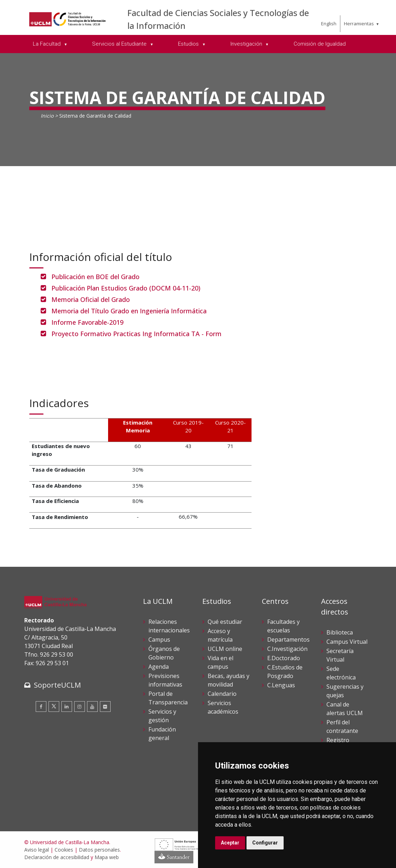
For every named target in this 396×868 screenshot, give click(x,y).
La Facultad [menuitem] (47, 44)
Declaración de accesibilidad (57, 857)
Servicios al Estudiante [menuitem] (120, 44)
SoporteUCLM (57, 685)
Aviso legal (37, 850)
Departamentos (288, 640)
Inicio (47, 116)
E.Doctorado (284, 658)
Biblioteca (340, 632)
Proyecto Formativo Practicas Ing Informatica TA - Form (136, 334)
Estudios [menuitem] (189, 44)
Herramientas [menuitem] (359, 24)
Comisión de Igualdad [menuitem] (320, 44)
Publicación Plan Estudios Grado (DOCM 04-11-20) (126, 288)
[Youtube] (92, 707)
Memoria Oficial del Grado (91, 299)
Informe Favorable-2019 (87, 322)
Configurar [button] (265, 843)
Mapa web (107, 857)
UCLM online (225, 649)
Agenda (159, 667)
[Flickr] (105, 707)
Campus (159, 640)
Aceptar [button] (230, 843)
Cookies (64, 850)
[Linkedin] (67, 707)
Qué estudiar (225, 622)
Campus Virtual (347, 642)
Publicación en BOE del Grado (95, 277)
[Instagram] (80, 707)
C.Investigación (287, 649)
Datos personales (99, 850)
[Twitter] (54, 707)
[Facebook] (41, 707)
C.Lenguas (281, 685)
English (329, 24)
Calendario (222, 694)
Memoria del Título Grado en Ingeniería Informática (129, 311)
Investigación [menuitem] (247, 44)
